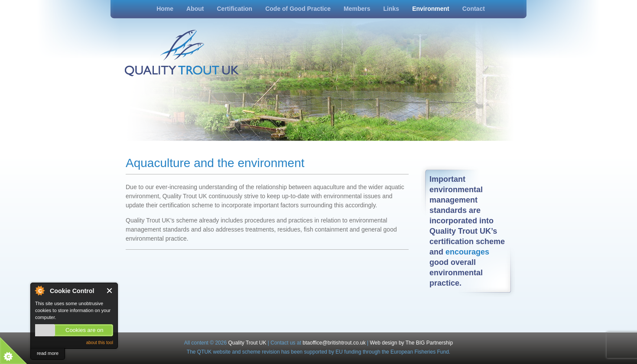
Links (392, 9)
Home (165, 9)
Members (357, 9)
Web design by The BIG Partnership (411, 343)
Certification (234, 9)
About (195, 9)
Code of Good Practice (298, 9)
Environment (431, 9)
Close (110, 291)
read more (48, 353)
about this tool (100, 343)
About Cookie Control (39, 290)
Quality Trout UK (247, 343)
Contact (474, 9)
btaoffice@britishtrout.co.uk (335, 343)
